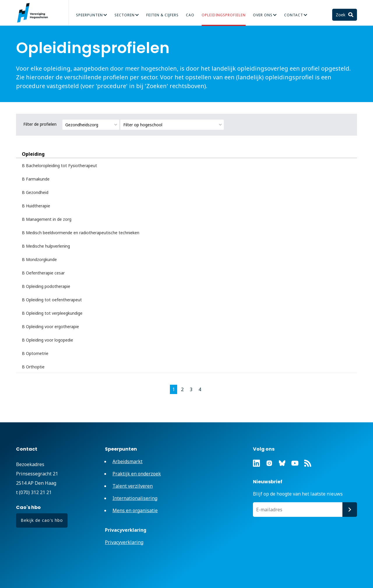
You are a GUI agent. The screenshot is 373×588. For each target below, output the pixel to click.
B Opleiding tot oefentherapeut (52, 300)
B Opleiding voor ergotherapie (50, 327)
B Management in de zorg (47, 219)
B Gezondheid (35, 192)
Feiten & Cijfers (162, 15)
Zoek (341, 15)
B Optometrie (35, 353)
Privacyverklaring (124, 542)
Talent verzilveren (133, 486)
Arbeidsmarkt (127, 461)
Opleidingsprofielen (224, 15)
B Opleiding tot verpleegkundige (52, 313)
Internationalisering (135, 498)
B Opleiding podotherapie (46, 286)
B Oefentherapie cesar (43, 273)
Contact (294, 15)
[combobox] (91, 125)
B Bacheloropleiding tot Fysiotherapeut (59, 166)
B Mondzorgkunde (39, 259)
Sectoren (125, 15)
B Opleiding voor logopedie (47, 340)
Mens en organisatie (135, 510)
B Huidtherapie (36, 206)
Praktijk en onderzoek (137, 474)
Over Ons (263, 15)
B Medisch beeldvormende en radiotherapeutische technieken (81, 233)
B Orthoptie (33, 367)
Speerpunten (89, 15)
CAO (190, 15)
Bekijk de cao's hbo (42, 520)
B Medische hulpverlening (46, 246)
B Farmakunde (36, 179)
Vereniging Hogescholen (35, 13)
